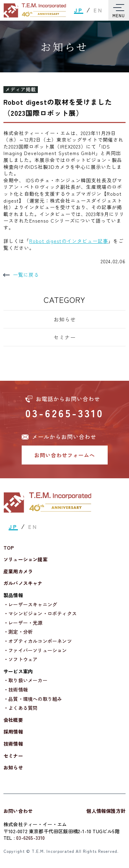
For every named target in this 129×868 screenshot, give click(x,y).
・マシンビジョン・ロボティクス (40, 614)
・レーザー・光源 (23, 623)
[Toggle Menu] (119, 10)
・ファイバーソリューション (35, 650)
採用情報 (13, 732)
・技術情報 (16, 690)
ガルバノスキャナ (23, 583)
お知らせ (65, 319)
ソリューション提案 (25, 559)
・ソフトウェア (20, 659)
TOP (9, 548)
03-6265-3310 (65, 413)
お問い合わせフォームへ (65, 455)
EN (98, 10)
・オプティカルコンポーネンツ (38, 641)
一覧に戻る (21, 275)
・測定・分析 (18, 632)
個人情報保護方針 (106, 811)
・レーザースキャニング (30, 605)
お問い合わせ (18, 811)
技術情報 (13, 744)
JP (79, 10)
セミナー (65, 337)
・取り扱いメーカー (25, 680)
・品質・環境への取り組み (33, 699)
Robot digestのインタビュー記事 (69, 241)
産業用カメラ (18, 571)
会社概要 (13, 720)
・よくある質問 (20, 708)
